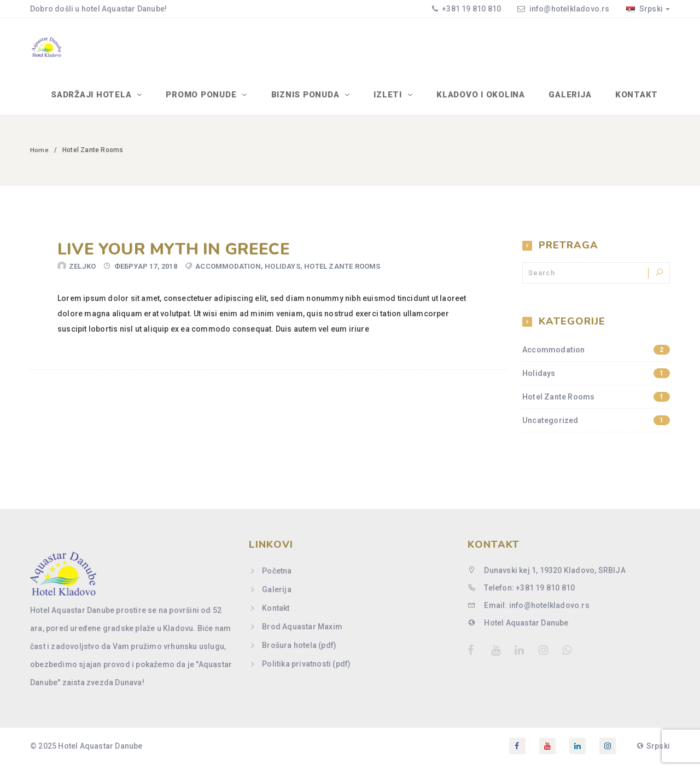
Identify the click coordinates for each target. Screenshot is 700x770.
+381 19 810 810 (471, 9)
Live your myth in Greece (174, 255)
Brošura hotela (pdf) (299, 651)
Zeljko (82, 272)
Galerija (573, 99)
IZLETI (396, 99)
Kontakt (638, 99)
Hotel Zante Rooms (342, 272)
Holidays (282, 272)
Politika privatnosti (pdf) (306, 669)
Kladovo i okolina (486, 99)
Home (39, 156)
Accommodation (228, 272)
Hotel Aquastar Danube (518, 628)
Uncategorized (596, 426)
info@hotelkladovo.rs (570, 9)
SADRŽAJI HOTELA (106, 99)
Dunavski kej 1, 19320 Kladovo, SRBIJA (547, 576)
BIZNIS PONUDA (316, 99)
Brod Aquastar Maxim (302, 632)
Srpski (648, 9)
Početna (277, 576)
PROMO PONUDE (213, 99)
